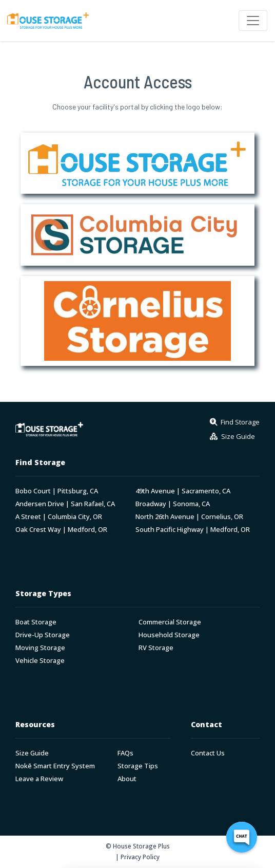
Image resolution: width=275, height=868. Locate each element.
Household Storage (169, 635)
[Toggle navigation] (253, 21)
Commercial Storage (170, 622)
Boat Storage (36, 622)
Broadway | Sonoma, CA (173, 504)
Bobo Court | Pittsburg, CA (57, 491)
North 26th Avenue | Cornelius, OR (189, 517)
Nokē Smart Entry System (55, 766)
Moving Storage (40, 648)
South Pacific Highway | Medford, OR (193, 530)
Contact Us (208, 753)
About (127, 779)
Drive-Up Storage (43, 635)
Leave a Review (39, 779)
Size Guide (32, 753)
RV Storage (156, 648)
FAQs (125, 753)
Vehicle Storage (40, 661)
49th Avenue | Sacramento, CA (183, 491)
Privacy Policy (140, 857)
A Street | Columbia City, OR (59, 517)
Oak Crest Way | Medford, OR (61, 530)
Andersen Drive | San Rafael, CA (65, 504)
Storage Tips (138, 766)
